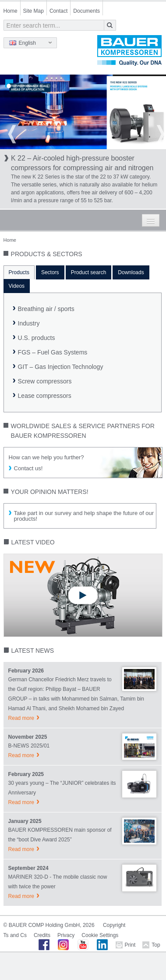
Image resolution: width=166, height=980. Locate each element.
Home (11, 11)
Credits (42, 935)
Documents (87, 11)
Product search (89, 272)
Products (19, 272)
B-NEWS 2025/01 (29, 746)
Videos (17, 286)
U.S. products (37, 338)
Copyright (114, 925)
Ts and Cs (15, 935)
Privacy (66, 935)
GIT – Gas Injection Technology (61, 367)
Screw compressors (45, 381)
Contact (58, 11)
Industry (29, 323)
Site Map (34, 11)
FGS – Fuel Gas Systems (53, 352)
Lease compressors (45, 396)
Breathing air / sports (46, 309)
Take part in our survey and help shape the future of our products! (84, 516)
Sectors (50, 272)
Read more (21, 718)
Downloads (131, 272)
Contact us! (28, 468)
